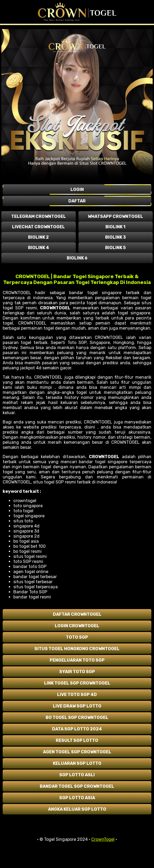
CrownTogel (103, 839)
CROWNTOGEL (55, 308)
